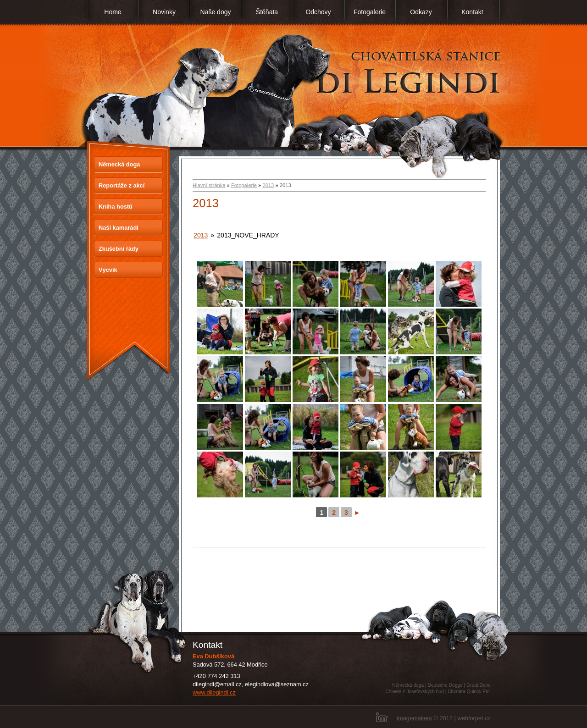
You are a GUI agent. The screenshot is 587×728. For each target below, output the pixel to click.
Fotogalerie (370, 12)
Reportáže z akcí (122, 185)
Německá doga (119, 164)
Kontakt (472, 12)
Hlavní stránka (209, 185)
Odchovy (318, 12)
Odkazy (421, 12)
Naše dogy (216, 12)
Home (113, 12)
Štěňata (267, 12)
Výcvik (108, 270)
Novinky (164, 12)
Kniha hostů (116, 207)
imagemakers (414, 718)
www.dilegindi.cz (214, 692)
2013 (268, 185)
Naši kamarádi (119, 228)
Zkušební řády (119, 249)
